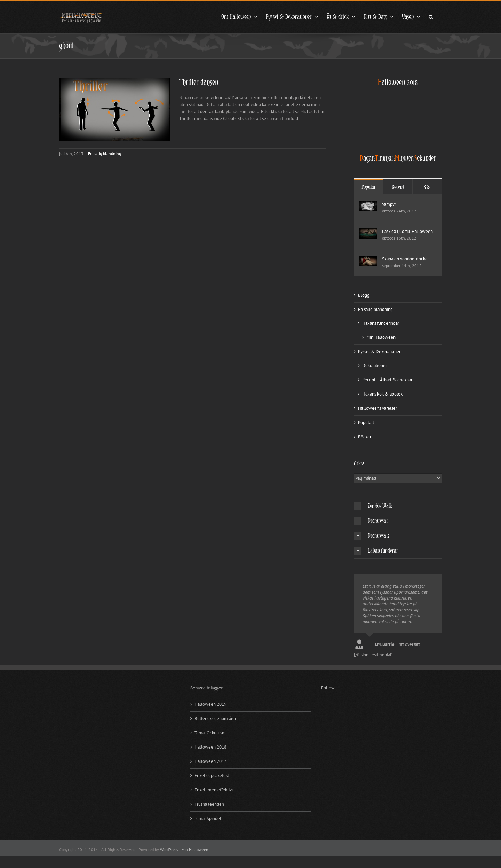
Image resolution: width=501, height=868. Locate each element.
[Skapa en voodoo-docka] (368, 259)
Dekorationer (375, 365)
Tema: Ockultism (210, 733)
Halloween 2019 (210, 704)
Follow (328, 688)
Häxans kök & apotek (382, 394)
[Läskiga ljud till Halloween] (368, 232)
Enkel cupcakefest (212, 776)
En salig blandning (105, 153)
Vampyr (389, 204)
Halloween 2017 (210, 761)
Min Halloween (381, 337)
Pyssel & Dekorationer (379, 351)
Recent (398, 187)
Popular (369, 187)
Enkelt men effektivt (214, 790)
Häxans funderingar (381, 323)
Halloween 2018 (210, 747)
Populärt (366, 423)
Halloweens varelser (377, 408)
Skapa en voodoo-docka (405, 259)
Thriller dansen (199, 83)
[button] (431, 16)
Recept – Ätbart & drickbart (388, 380)
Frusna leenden (209, 804)
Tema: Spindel (208, 818)
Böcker (365, 437)
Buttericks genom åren (216, 718)
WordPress (169, 849)
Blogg (364, 295)
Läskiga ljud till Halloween (407, 231)
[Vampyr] (368, 205)
